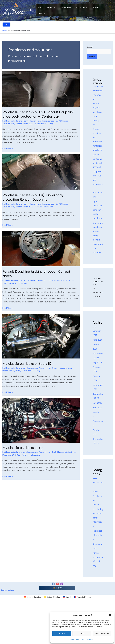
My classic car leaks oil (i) (24, 447)
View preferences (102, 633)
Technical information (34, 121)
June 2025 (98, 367)
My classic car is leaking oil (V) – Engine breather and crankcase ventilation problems (98, 136)
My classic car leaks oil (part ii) (28, 363)
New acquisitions (98, 515)
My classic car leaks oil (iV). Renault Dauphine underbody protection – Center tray (41, 114)
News (95, 524)
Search (90, 47)
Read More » (8, 148)
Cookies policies (8, 631)
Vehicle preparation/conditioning (39, 367)
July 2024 (98, 390)
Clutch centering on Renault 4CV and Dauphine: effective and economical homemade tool (98, 185)
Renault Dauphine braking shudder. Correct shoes (38, 273)
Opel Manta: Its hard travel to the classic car (98, 225)
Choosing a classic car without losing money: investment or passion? (98, 261)
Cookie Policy (74, 639)
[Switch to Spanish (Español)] (31, 638)
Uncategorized (50, 121)
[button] (110, 615)
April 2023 (98, 438)
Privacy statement (87, 639)
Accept (62, 633)
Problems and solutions (13, 121)
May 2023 (98, 433)
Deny (82, 633)
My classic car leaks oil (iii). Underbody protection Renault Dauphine (35, 197)
